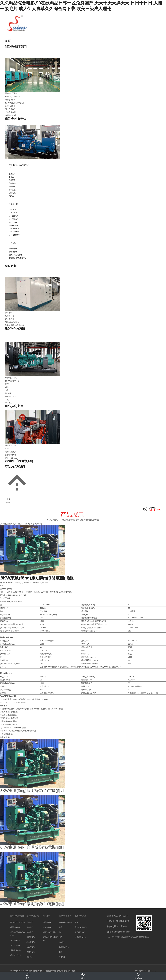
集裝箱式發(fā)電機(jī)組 (18, 258)
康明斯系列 (13, 183)
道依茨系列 (13, 190)
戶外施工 (9, 403)
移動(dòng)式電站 (15, 255)
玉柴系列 (12, 177)
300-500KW (13, 219)
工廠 (7, 400)
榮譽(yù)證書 (10, 100)
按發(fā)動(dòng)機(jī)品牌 (19, 167)
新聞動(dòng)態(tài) (19, 461)
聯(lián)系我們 (15, 467)
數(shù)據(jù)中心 (12, 381)
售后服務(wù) (10, 455)
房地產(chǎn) (10, 396)
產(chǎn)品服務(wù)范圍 (15, 103)
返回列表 (23, 595)
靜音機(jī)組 (13, 252)
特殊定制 (12, 243)
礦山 (7, 387)
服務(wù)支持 (14, 406)
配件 (7, 448)
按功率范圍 (13, 204)
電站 (7, 384)
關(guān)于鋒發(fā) (13, 96)
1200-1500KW (14, 229)
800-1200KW (14, 225)
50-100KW (13, 213)
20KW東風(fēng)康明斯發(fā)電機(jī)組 (21, 731)
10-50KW (12, 210)
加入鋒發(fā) (10, 109)
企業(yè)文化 (10, 106)
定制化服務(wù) (11, 452)
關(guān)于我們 (16, 46)
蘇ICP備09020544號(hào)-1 (145, 971)
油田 (7, 390)
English (8, 502)
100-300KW (13, 216)
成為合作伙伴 (10, 112)
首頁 (8, 41)
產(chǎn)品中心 (15, 118)
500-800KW (13, 222)
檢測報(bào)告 (11, 115)
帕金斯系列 (13, 187)
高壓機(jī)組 (13, 249)
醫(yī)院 (8, 393)
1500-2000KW (14, 232)
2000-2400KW (14, 235)
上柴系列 (12, 174)
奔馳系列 (12, 196)
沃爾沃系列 (13, 193)
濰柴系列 (12, 180)
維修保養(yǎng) (11, 458)
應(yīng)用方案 (15, 328)
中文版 (8, 499)
